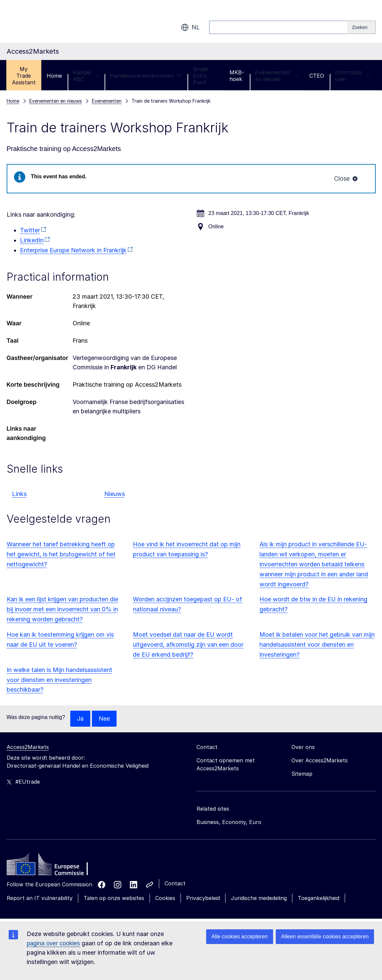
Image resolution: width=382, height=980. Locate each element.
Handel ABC (86, 76)
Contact (175, 883)
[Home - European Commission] (55, 866)
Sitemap (302, 774)
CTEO (317, 76)
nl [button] (190, 27)
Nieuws (115, 494)
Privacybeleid (203, 898)
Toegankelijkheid (319, 898)
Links (19, 494)
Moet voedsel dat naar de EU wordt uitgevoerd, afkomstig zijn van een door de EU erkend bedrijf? (188, 644)
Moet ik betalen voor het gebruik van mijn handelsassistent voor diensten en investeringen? (317, 644)
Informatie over (353, 76)
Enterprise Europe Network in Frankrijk (73, 250)
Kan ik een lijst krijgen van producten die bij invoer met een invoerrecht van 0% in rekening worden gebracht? (62, 609)
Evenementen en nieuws (277, 76)
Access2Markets (28, 747)
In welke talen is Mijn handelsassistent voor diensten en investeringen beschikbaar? (59, 680)
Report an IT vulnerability (40, 898)
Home (54, 76)
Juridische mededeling (259, 898)
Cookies (165, 898)
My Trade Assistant (24, 76)
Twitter (30, 230)
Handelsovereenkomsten (146, 76)
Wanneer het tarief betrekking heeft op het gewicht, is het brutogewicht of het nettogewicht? (61, 554)
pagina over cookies (53, 943)
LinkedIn (32, 240)
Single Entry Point (206, 76)
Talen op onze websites (114, 898)
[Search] (361, 27)
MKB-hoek (237, 76)
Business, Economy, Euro (229, 822)
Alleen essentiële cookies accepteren (325, 936)
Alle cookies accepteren (240, 936)
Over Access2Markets (320, 760)
